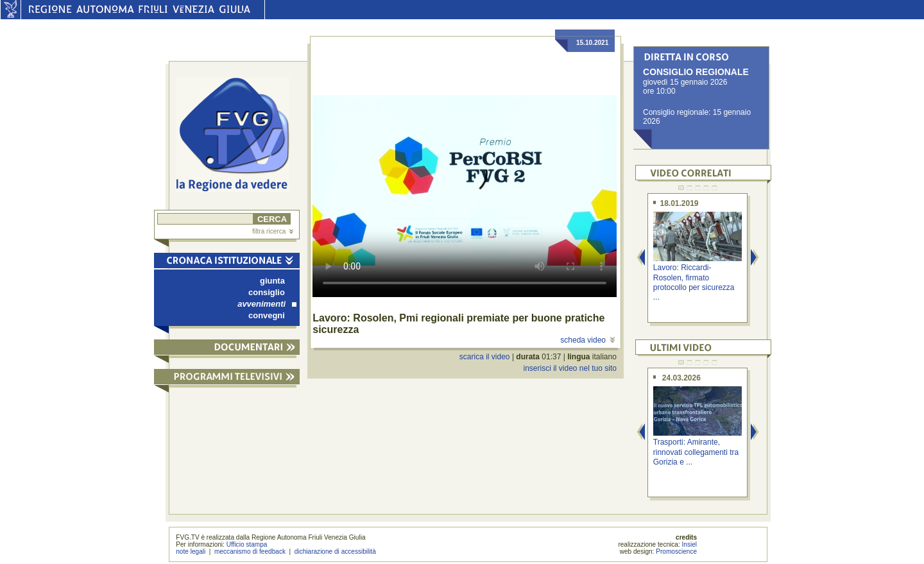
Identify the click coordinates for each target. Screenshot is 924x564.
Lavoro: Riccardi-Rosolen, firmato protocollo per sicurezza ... (694, 282)
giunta (272, 281)
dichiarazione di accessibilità (335, 551)
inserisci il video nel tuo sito (569, 368)
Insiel (690, 544)
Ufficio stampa (247, 544)
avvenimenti (267, 304)
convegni (267, 315)
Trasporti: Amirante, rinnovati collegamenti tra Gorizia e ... (696, 452)
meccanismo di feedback (250, 551)
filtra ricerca (273, 231)
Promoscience (676, 551)
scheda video (587, 340)
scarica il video (485, 357)
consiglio (267, 292)
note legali (191, 551)
